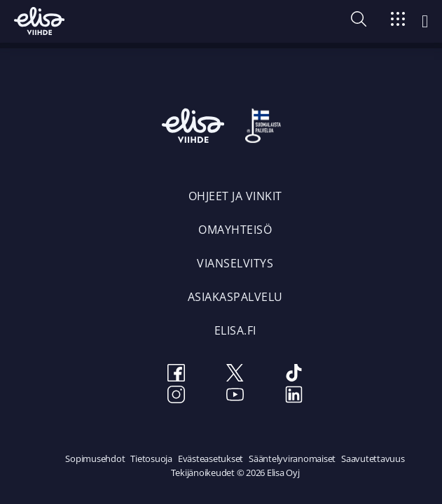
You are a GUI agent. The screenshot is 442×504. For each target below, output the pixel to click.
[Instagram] (177, 397)
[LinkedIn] (294, 397)
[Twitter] (235, 375)
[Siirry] (398, 21)
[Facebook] (177, 375)
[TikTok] (294, 375)
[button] (359, 22)
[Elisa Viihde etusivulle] (39, 21)
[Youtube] (235, 397)
